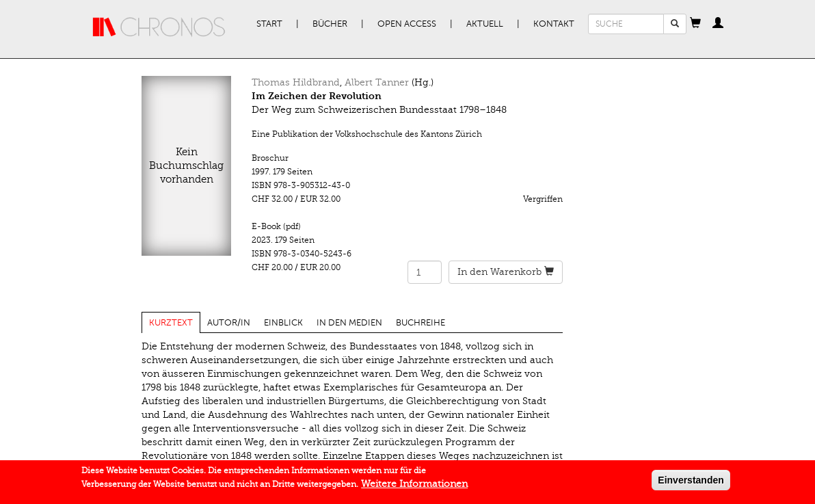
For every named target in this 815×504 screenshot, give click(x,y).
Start (269, 24)
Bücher (330, 24)
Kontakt (554, 24)
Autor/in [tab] (229, 323)
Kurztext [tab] (171, 323)
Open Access (407, 24)
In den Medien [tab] (349, 323)
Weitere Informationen (414, 486)
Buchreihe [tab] (420, 323)
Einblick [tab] (283, 323)
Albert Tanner (377, 82)
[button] (695, 24)
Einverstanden (691, 482)
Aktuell (485, 24)
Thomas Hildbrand (296, 82)
